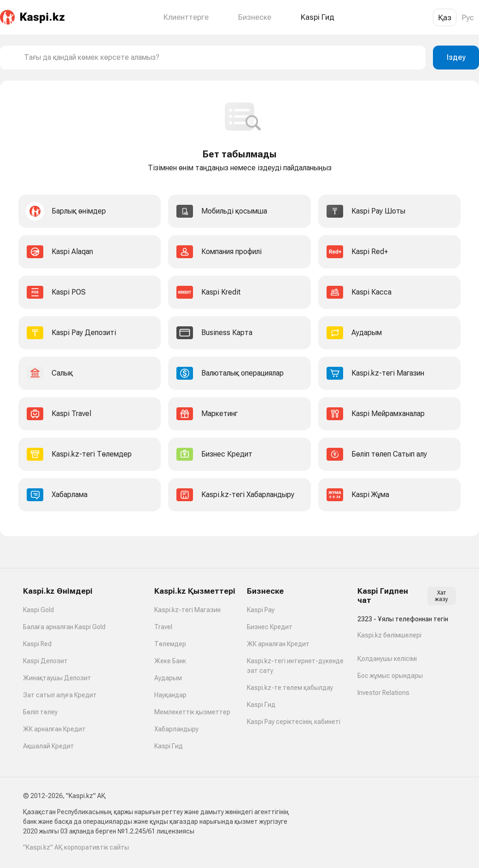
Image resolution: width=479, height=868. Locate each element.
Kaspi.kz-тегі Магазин (187, 610)
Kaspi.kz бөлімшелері (389, 635)
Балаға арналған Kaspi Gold (64, 627)
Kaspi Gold (38, 610)
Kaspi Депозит (45, 661)
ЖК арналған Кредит (54, 729)
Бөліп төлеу (40, 712)
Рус (468, 17)
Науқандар (170, 695)
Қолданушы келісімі (387, 659)
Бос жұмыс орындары (390, 676)
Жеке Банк (170, 661)
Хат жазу (441, 596)
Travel (163, 627)
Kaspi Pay (261, 610)
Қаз (445, 17)
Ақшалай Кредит (49, 746)
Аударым (168, 678)
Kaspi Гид (169, 746)
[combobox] (221, 58)
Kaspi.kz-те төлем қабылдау (290, 688)
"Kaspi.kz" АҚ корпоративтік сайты (76, 847)
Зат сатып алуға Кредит (60, 695)
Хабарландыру (176, 729)
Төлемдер (170, 644)
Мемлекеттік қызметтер (192, 712)
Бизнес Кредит (270, 627)
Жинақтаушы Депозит (57, 678)
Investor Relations (383, 693)
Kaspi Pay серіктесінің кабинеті (294, 722)
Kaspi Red (37, 644)
